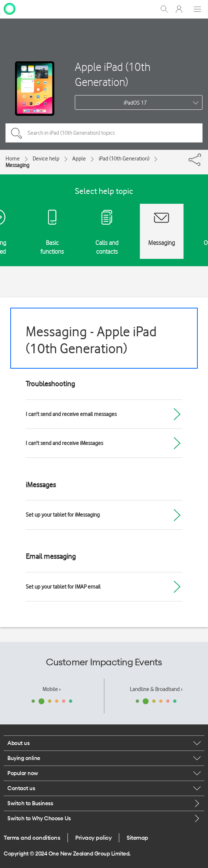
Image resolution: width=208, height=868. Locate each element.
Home (13, 159)
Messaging (17, 165)
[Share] (202, 158)
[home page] (10, 8)
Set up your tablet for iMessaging (63, 515)
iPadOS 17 (135, 103)
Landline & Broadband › (156, 689)
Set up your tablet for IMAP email (63, 587)
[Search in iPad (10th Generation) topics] (104, 133)
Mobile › (52, 689)
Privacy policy (93, 838)
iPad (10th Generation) (124, 159)
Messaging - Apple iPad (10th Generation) (91, 340)
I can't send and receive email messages (71, 414)
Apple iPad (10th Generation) (113, 74)
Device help (46, 159)
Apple (79, 159)
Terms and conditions (32, 838)
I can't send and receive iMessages (64, 443)
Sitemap (137, 838)
